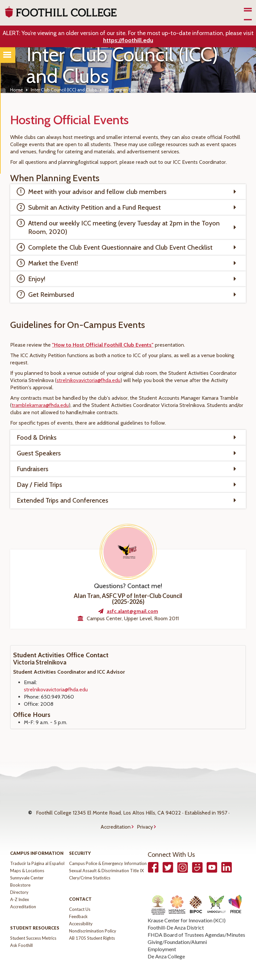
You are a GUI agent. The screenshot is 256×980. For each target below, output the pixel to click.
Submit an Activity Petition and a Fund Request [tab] (94, 207)
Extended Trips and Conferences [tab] (63, 500)
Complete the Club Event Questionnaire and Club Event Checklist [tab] (120, 247)
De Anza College (166, 943)
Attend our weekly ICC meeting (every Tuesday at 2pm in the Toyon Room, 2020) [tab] (124, 227)
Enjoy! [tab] (37, 279)
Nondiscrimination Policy (93, 918)
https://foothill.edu (128, 40)
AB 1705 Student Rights (92, 925)
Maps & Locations (27, 857)
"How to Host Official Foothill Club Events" (103, 345)
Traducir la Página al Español (37, 850)
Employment (162, 936)
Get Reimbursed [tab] (51, 295)
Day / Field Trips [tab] (39, 485)
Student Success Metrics (33, 925)
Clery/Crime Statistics (90, 865)
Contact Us (80, 896)
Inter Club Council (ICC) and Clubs (64, 90)
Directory (19, 879)
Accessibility (81, 911)
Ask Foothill (21, 932)
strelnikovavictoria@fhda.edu (56, 690)
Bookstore (20, 872)
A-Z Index (20, 886)
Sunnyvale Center (27, 865)
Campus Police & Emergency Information (108, 850)
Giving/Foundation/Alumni (177, 929)
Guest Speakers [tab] (39, 453)
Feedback (78, 903)
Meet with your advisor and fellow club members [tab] (97, 192)
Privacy (145, 817)
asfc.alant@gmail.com (132, 611)
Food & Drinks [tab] (37, 437)
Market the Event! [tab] (53, 263)
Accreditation (116, 817)
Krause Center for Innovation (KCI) (187, 907)
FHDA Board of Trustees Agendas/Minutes (196, 922)
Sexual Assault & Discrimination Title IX (106, 857)
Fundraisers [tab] (33, 469)
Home (17, 90)
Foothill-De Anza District (176, 914)
